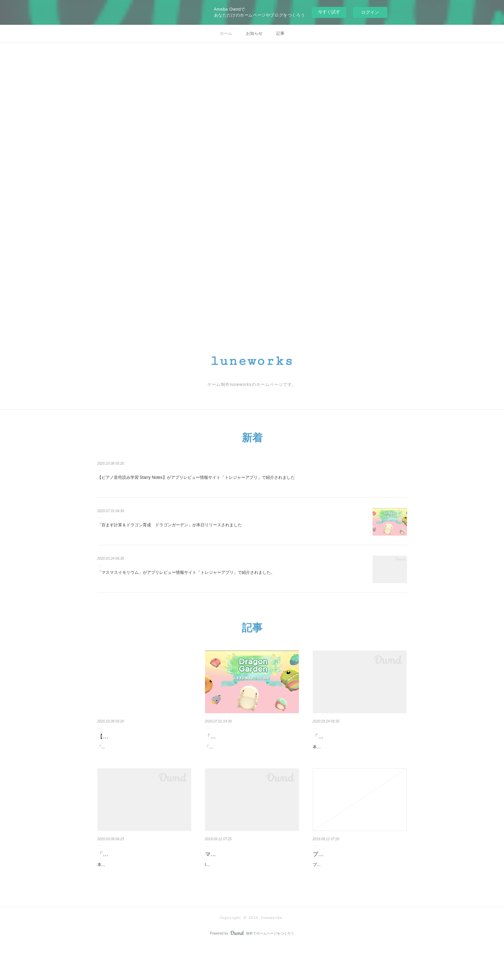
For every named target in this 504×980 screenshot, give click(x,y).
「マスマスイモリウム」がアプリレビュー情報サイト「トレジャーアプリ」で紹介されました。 (186, 572)
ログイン (370, 12)
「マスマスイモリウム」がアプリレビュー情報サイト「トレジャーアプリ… (360, 741)
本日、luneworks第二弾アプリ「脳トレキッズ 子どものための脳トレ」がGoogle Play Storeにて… (144, 896)
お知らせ (254, 33)
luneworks (252, 361)
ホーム (226, 33)
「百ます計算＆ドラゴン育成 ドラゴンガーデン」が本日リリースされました (170, 525)
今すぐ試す (329, 12)
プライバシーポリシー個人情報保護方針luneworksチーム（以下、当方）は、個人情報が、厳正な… (359, 886)
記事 (280, 33)
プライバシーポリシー (340, 872)
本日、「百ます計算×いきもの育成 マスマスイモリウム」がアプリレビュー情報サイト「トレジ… (358, 761)
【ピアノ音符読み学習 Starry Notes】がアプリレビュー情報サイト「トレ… (144, 741)
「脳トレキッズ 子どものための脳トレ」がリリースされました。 (144, 876)
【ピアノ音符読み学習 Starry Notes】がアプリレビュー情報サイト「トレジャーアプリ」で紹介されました (196, 477)
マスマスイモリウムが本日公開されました (252, 876)
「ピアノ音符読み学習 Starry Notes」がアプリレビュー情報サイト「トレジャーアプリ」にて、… (143, 761)
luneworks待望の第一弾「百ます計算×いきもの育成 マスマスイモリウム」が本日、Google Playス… (252, 896)
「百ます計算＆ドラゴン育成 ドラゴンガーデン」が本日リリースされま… (252, 741)
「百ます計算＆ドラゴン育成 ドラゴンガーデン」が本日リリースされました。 (248, 761)
